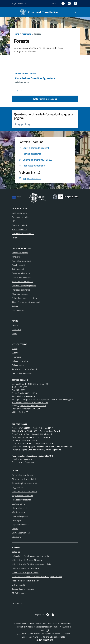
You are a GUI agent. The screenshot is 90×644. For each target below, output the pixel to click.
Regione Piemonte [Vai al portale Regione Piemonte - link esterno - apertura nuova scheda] (19, 3)
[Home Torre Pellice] (38, 12)
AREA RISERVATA (44, 640)
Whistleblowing (19, 512)
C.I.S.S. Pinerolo (18, 585)
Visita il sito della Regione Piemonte (27, 560)
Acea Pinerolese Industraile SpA (25, 581)
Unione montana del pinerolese (25, 568)
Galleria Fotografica (20, 361)
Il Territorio (16, 357)
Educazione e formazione (23, 282)
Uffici (14, 221)
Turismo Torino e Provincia (23, 589)
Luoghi (15, 353)
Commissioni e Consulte (27, 73)
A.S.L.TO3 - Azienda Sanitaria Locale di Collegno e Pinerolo (37, 577)
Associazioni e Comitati (22, 373)
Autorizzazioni (18, 269)
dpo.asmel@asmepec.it (26, 462)
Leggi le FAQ (17, 487)
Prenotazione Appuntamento (24, 491)
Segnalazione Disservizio (22, 496)
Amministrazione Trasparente (24, 475)
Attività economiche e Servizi (24, 369)
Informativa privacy (20, 516)
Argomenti (27, 34)
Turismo (15, 306)
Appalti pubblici (18, 265)
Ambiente (16, 257)
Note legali (17, 520)
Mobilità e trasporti (20, 294)
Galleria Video (18, 365)
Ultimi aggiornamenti (21, 533)
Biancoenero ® (28, 637)
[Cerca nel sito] (75, 12)
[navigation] (5, 12)
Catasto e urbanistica (21, 273)
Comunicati (17, 329)
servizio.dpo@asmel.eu (27, 459)
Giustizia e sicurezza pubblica (24, 286)
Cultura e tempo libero (21, 277)
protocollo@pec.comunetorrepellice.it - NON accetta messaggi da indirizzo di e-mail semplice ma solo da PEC (43, 401)
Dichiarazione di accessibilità (24, 479)
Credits (15, 529)
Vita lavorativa (18, 310)
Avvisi (14, 334)
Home (16, 34)
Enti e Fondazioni (19, 229)
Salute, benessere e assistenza (25, 298)
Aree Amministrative (21, 217)
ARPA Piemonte (19, 593)
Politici (15, 238)
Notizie (15, 325)
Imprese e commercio (21, 290)
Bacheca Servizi (19, 504)
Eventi (15, 349)
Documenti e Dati (19, 225)
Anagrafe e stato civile (22, 261)
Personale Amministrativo (23, 234)
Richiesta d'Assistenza (21, 500)
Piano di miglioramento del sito (25, 483)
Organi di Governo (20, 213)
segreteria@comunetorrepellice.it (32, 406)
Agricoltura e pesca (20, 253)
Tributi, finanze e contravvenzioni (26, 302)
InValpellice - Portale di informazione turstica (31, 556)
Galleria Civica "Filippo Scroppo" (25, 572)
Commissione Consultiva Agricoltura (35, 78)
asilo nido (16, 552)
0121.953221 (21, 387)
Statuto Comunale (20, 508)
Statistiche (17, 537)
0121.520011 (22, 390)
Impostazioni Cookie (20, 524)
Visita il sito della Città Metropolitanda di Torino (32, 564)
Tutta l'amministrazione (45, 99)
